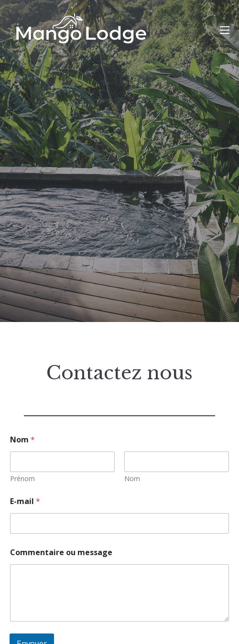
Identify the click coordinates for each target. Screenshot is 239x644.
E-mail (25, 501)
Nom (132, 478)
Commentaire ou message (61, 553)
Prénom (22, 478)
